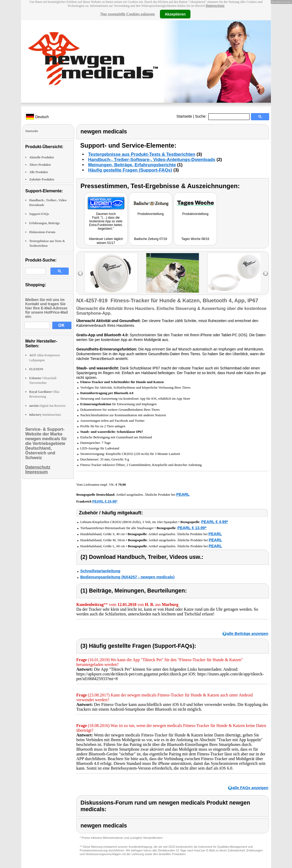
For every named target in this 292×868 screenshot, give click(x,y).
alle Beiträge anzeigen (248, 633)
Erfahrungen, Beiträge (44, 223)
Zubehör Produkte (42, 179)
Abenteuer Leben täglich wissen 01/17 (106, 241)
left (80, 274)
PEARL (183, 494)
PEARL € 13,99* (192, 528)
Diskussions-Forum (42, 232)
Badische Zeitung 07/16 (150, 239)
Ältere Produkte (40, 165)
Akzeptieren (175, 14)
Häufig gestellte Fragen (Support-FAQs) (130, 170)
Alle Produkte (39, 172)
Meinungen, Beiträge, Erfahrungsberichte (132, 165)
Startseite (184, 116)
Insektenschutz (45, 415)
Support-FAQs (39, 214)
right (266, 274)
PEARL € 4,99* (215, 522)
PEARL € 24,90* (105, 501)
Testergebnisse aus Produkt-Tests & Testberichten (142, 154)
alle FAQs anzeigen (250, 788)
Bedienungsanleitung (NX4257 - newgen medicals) (127, 577)
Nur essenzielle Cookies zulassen (127, 14)
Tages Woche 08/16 (195, 239)
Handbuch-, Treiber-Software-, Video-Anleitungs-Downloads (152, 160)
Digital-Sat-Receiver (47, 406)
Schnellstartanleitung (100, 571)
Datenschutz (215, 6)
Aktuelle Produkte (42, 157)
